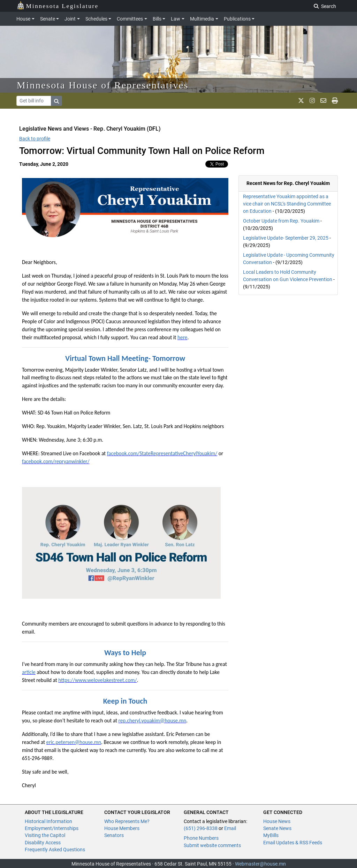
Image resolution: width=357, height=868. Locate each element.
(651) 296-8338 (201, 828)
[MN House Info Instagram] (312, 101)
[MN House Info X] (301, 101)
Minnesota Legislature (58, 5)
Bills (157, 19)
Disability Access (43, 843)
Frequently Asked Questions (55, 850)
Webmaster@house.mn (260, 864)
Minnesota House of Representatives (103, 85)
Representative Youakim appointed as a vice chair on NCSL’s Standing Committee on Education (287, 204)
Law (176, 19)
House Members (122, 828)
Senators (114, 835)
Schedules (96, 19)
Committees (130, 19)
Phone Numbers (201, 838)
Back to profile (35, 139)
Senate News (277, 828)
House (23, 19)
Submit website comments (212, 845)
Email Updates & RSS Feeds (293, 843)
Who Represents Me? (127, 821)
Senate (48, 19)
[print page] (335, 101)
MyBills (271, 835)
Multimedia (202, 19)
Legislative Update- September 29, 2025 (286, 238)
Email (230, 828)
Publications (237, 19)
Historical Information (48, 821)
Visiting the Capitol (45, 835)
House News (277, 821)
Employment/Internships (52, 828)
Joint (70, 19)
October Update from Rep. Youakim (281, 221)
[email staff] (323, 101)
